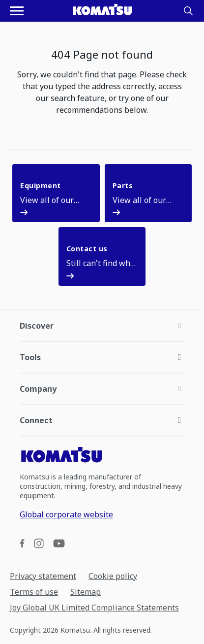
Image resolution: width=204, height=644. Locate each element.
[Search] (188, 11)
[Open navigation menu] (17, 11)
